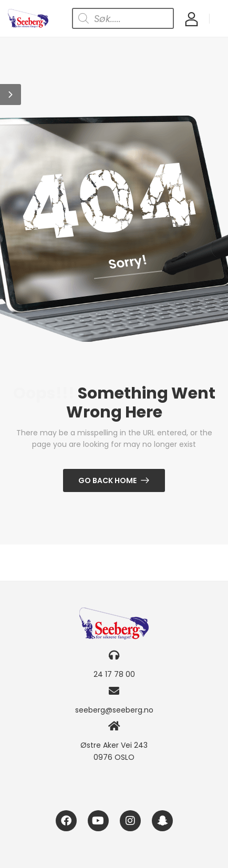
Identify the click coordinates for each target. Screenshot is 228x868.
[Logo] (28, 18)
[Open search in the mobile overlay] (123, 18)
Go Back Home (107, 480)
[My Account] (191, 19)
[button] (11, 95)
